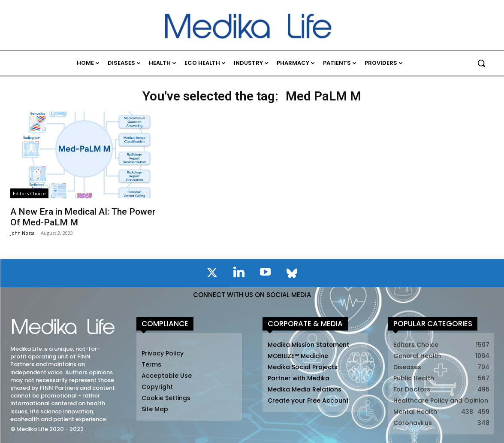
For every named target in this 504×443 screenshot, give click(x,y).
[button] (481, 63)
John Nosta (23, 233)
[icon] (212, 274)
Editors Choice (29, 193)
